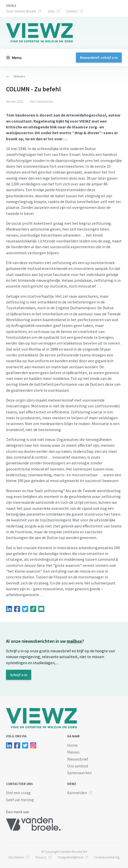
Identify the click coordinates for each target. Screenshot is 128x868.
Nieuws (16, 76)
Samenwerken (79, 773)
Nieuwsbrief (78, 759)
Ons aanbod (78, 766)
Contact (72, 11)
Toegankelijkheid (70, 857)
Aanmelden (77, 793)
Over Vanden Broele (21, 11)
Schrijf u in (19, 675)
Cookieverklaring (107, 857)
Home (72, 745)
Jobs (51, 11)
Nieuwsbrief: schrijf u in (99, 58)
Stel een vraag (18, 793)
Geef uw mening (20, 800)
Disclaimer (16, 857)
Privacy (41, 857)
